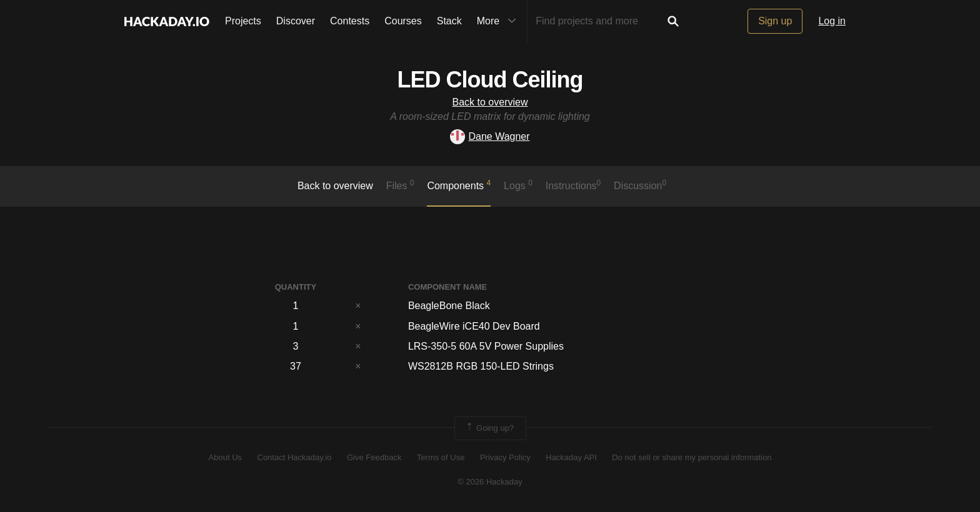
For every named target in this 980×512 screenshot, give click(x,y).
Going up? (489, 428)
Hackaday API (571, 457)
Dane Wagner (490, 136)
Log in (832, 21)
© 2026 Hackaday (490, 482)
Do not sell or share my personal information (692, 457)
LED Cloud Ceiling (490, 80)
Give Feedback (374, 457)
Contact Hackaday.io (295, 457)
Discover (296, 21)
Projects (243, 21)
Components (459, 185)
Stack (449, 21)
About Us (225, 457)
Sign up (775, 21)
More (499, 21)
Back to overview (490, 102)
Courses (403, 21)
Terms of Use (441, 457)
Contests (350, 21)
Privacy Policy (505, 457)
